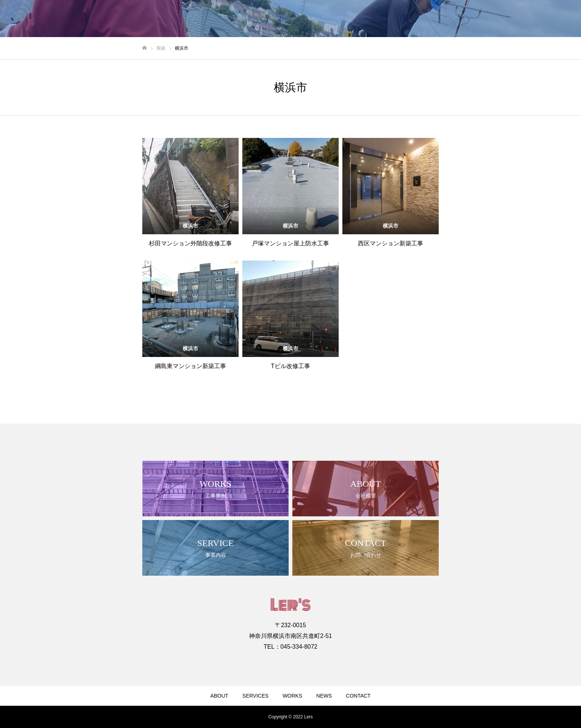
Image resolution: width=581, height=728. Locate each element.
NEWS (324, 696)
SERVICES (255, 696)
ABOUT (219, 696)
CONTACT (358, 696)
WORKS (293, 696)
